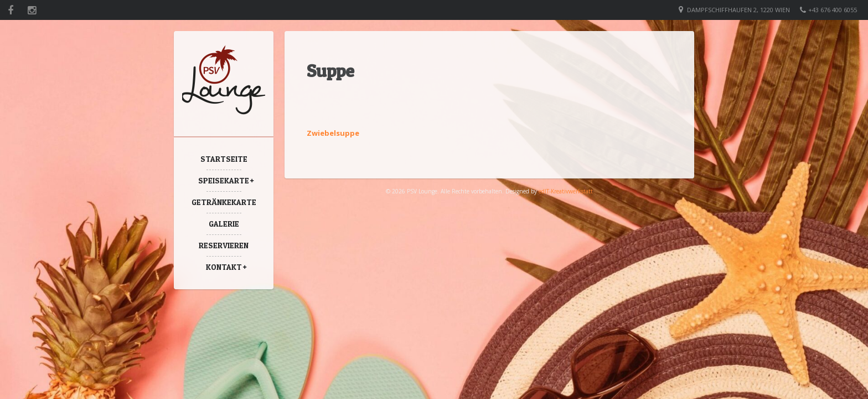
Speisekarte (224, 180)
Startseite (224, 159)
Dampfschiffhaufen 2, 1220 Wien (738, 10)
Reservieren (224, 245)
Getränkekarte (224, 202)
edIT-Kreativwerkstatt (566, 191)
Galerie (224, 224)
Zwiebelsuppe (333, 133)
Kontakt (224, 267)
